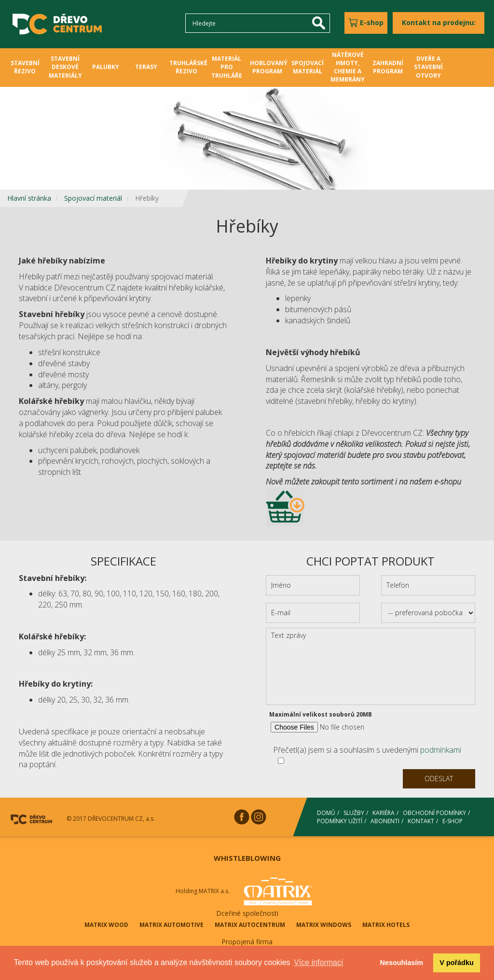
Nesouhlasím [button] (402, 963)
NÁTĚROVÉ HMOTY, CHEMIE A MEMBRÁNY (348, 67)
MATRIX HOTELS (386, 925)
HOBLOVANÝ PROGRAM (269, 67)
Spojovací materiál (93, 198)
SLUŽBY (354, 813)
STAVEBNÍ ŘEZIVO (25, 67)
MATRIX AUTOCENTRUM (250, 925)
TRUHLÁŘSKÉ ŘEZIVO (188, 67)
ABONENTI (385, 821)
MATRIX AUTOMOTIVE (172, 925)
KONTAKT (421, 821)
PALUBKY (106, 67)
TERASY (146, 67)
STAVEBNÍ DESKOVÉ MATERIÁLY (65, 67)
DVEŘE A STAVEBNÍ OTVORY (428, 67)
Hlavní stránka (29, 198)
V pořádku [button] (456, 963)
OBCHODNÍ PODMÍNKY (434, 813)
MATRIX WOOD (106, 925)
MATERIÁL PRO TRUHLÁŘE (227, 67)
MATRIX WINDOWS (324, 925)
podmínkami (441, 750)
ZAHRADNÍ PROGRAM (388, 67)
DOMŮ (326, 813)
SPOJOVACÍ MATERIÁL (308, 67)
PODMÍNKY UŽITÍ (340, 821)
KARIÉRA (384, 813)
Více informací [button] (318, 962)
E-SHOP (453, 821)
